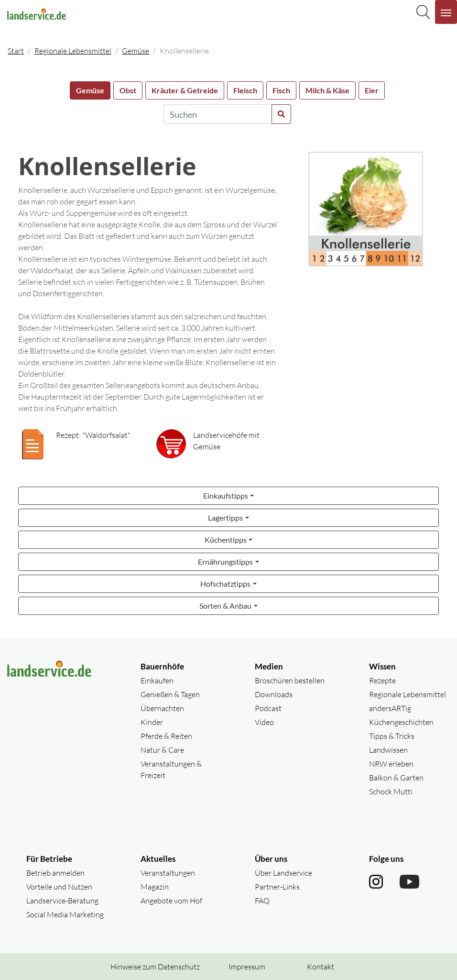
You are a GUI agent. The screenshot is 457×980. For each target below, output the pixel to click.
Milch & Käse (327, 90)
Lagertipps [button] (225, 518)
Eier (372, 90)
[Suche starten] (281, 114)
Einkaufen (157, 680)
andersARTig (390, 708)
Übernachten (162, 708)
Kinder (152, 722)
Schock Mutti (391, 791)
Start (16, 51)
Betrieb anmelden (55, 873)
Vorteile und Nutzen (59, 887)
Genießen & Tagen (170, 694)
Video (264, 722)
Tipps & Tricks (392, 736)
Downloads (274, 694)
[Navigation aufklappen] (446, 12)
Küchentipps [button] (226, 540)
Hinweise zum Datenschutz (155, 967)
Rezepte (382, 680)
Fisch (281, 90)
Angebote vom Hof (171, 901)
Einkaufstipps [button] (226, 496)
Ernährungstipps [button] (225, 562)
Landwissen (388, 750)
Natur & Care (162, 750)
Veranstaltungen (168, 873)
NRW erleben (391, 764)
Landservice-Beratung (62, 901)
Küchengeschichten (401, 722)
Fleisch (245, 90)
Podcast (268, 708)
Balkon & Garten (396, 778)
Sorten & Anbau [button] (225, 606)
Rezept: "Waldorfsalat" (93, 435)
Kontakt (321, 967)
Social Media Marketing (65, 914)
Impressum (247, 967)
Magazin (155, 887)
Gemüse (136, 51)
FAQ (262, 901)
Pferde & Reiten (166, 736)
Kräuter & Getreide (185, 90)
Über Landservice (283, 873)
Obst (128, 90)
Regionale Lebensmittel (73, 51)
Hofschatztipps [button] (225, 584)
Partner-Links (277, 887)
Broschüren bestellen (290, 680)
